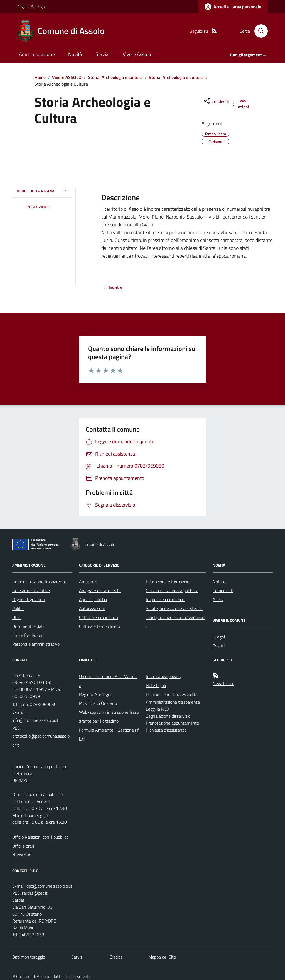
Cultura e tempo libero (99, 626)
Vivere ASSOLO (67, 77)
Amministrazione (37, 54)
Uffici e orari (23, 846)
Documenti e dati (28, 626)
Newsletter (223, 683)
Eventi (219, 646)
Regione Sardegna (32, 7)
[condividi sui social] (216, 101)
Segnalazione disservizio (168, 716)
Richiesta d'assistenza (166, 730)
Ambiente (88, 582)
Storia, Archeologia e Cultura (115, 77)
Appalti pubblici (93, 599)
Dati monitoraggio (29, 957)
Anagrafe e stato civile (100, 591)
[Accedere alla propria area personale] (233, 7)
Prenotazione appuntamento (172, 723)
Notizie (219, 582)
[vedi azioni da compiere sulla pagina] (240, 103)
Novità (75, 54)
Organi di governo (29, 599)
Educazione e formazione (169, 582)
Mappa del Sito (162, 957)
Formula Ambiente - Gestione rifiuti (109, 734)
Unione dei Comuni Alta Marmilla (108, 681)
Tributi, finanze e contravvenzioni (176, 622)
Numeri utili (23, 855)
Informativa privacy (164, 676)
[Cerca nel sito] (259, 31)
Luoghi (219, 637)
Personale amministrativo (36, 644)
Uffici (17, 617)
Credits (116, 957)
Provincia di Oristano (98, 703)
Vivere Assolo (137, 54)
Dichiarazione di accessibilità (172, 694)
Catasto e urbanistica (99, 617)
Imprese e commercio (165, 599)
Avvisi (218, 599)
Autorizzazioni (92, 608)
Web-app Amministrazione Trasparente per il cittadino (109, 717)
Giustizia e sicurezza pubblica (172, 591)
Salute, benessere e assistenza (174, 608)
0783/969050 (43, 704)
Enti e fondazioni (28, 635)
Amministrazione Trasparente (39, 582)
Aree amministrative (31, 591)
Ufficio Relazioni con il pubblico (40, 837)
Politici (18, 608)
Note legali (156, 685)
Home (40, 77)
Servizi (102, 54)
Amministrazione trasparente (173, 702)
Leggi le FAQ (157, 709)
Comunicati (223, 591)
